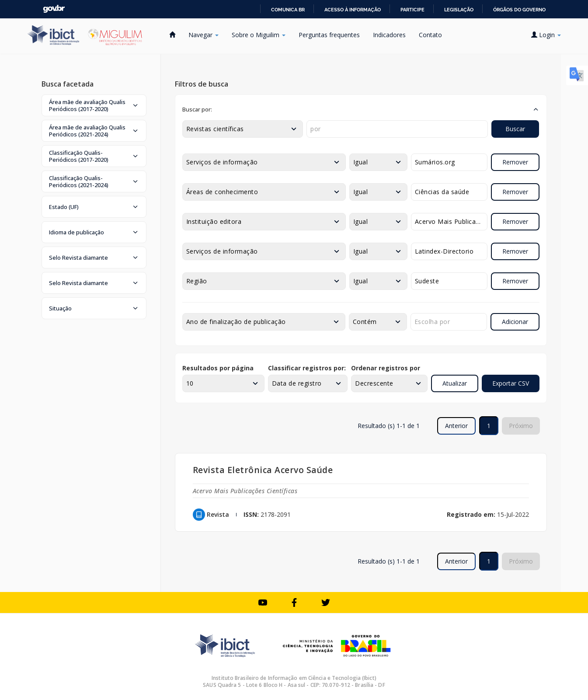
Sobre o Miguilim (259, 35)
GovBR (54, 9)
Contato (430, 35)
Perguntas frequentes (329, 35)
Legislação (459, 10)
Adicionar (515, 322)
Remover (515, 162)
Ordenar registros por (386, 368)
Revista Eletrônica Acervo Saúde (263, 470)
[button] (94, 105)
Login (546, 35)
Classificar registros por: (307, 368)
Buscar (515, 129)
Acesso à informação (353, 10)
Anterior (456, 426)
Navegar (204, 35)
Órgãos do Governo (519, 10)
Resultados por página (218, 368)
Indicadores (389, 35)
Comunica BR (288, 10)
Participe (412, 10)
